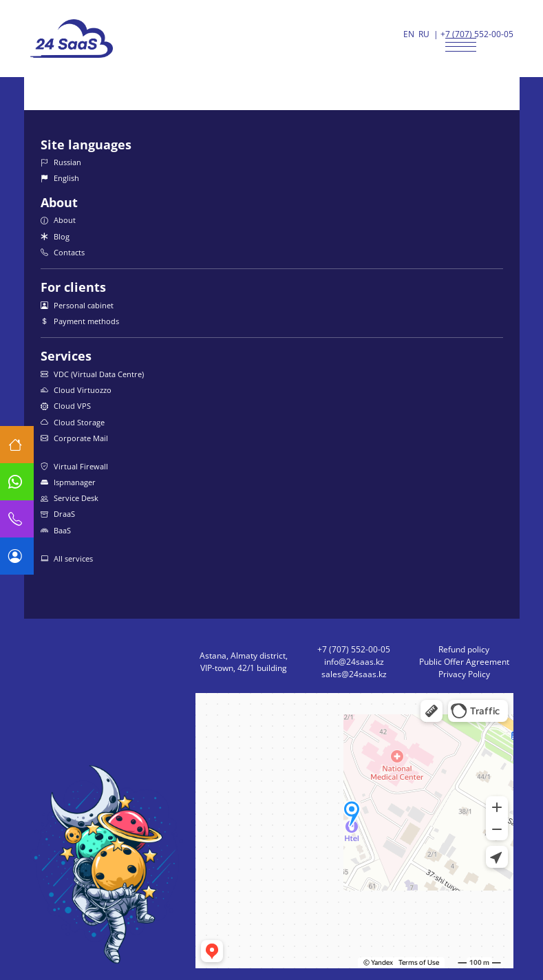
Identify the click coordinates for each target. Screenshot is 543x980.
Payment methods (80, 321)
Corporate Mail (74, 438)
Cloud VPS (66, 406)
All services (67, 558)
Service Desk (70, 498)
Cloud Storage (73, 422)
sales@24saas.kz (354, 674)
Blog (55, 236)
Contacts (63, 252)
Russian (61, 162)
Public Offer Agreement (464, 662)
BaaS (56, 530)
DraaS (58, 514)
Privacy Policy (464, 674)
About (58, 220)
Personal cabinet (77, 305)
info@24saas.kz (354, 662)
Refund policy (464, 649)
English (60, 178)
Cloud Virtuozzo (76, 390)
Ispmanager (68, 482)
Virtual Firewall (74, 466)
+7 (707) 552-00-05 (477, 34)
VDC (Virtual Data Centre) (92, 374)
